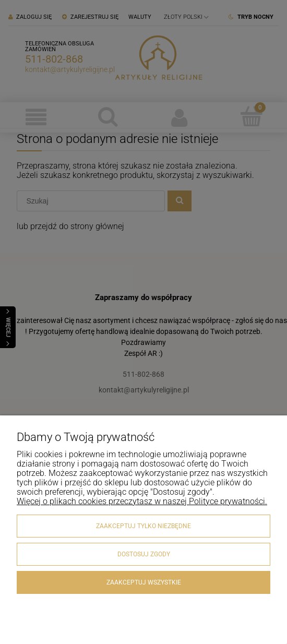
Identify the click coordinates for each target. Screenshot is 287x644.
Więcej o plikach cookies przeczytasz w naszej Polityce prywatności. (142, 501)
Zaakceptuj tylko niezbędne (143, 526)
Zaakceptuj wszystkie (144, 582)
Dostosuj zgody (144, 554)
